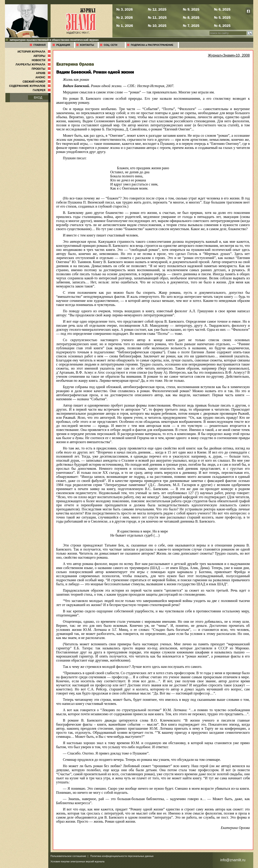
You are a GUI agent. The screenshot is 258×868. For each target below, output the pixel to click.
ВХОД (38, 97)
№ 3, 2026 (124, 9)
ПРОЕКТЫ (41, 69)
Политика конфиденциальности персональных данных (122, 856)
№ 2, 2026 (124, 17)
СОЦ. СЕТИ (111, 45)
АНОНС (43, 77)
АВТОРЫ (42, 56)
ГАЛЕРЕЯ (42, 90)
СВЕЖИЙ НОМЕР (37, 82)
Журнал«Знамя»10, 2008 (229, 55)
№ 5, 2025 (222, 17)
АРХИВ (44, 73)
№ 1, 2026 (125, 25)
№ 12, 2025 (157, 9)
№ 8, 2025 (191, 17)
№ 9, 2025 (191, 9)
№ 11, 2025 (157, 17)
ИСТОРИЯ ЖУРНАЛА (35, 52)
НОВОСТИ (42, 60)
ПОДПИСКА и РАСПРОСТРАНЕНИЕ (152, 45)
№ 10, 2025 (157, 25)
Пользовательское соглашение (68, 856)
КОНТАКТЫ (87, 45)
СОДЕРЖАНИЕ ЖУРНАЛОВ (30, 86)
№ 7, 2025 (191, 25)
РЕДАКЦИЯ (63, 45)
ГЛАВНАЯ (40, 45)
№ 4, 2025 (222, 25)
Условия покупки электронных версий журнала (78, 861)
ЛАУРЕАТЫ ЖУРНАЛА (33, 65)
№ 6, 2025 (222, 9)
